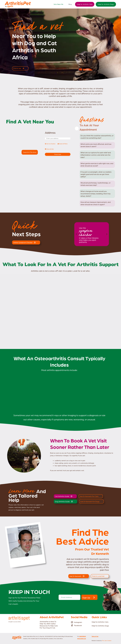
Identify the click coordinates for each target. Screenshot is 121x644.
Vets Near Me (58, 4)
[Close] (77, 128)
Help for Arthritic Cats (85, 4)
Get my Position (50, 144)
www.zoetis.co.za (82, 639)
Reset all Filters (62, 144)
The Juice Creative (107, 641)
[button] (76, 234)
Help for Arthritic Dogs (106, 4)
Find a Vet (58, 154)
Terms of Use (95, 636)
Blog (70, 4)
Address (50, 132)
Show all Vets (49, 149)
